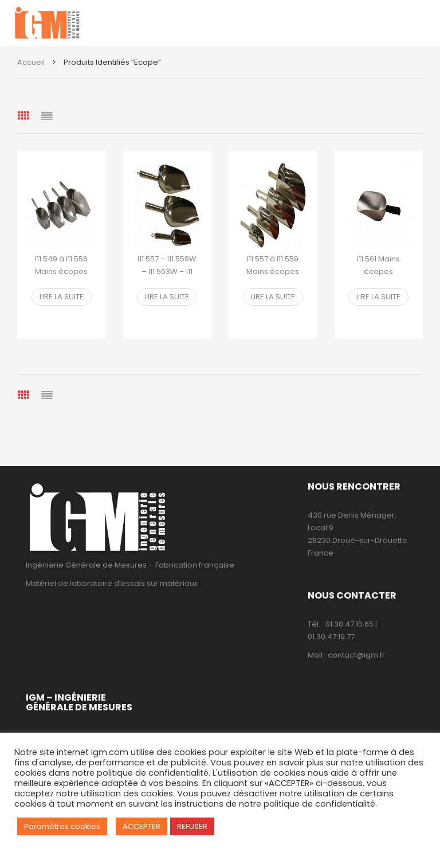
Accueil (31, 62)
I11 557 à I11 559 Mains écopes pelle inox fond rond (273, 278)
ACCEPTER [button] (142, 826)
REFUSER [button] (192, 826)
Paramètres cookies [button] (62, 826)
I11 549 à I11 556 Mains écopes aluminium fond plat (62, 278)
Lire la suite (62, 297)
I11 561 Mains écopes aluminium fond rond (378, 278)
